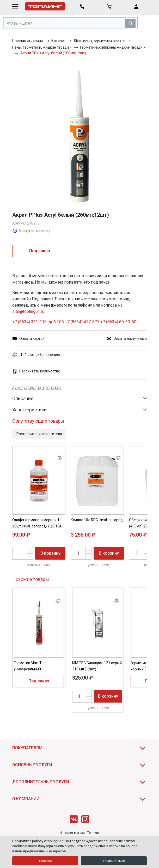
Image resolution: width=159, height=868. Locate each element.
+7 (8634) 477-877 (82, 322)
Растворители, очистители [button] (39, 434)
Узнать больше (114, 861)
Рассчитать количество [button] (36, 371)
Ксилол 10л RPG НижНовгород (97, 520)
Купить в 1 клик (39, 565)
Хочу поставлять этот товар (36, 387)
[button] (79, 355)
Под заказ (40, 251)
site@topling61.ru (28, 311)
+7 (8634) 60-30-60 (118, 322)
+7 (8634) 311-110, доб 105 (38, 322)
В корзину (50, 553)
